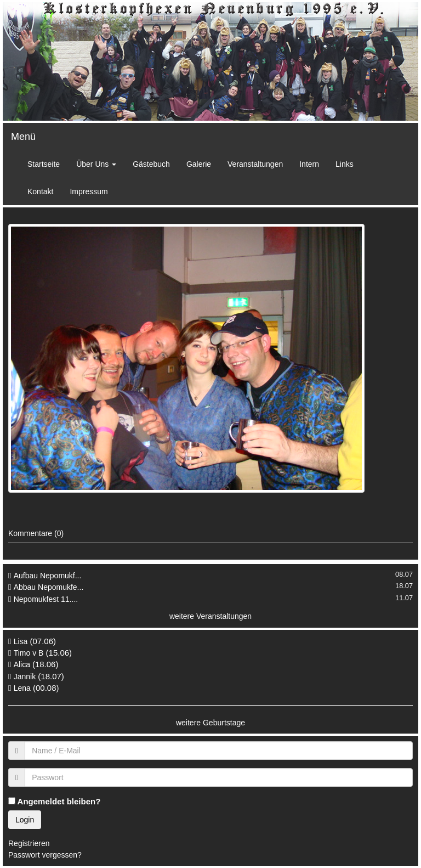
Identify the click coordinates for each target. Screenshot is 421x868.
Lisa (21, 641)
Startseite (44, 164)
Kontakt (40, 191)
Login (25, 820)
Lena (22, 688)
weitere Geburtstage (210, 723)
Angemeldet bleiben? (54, 801)
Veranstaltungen (255, 164)
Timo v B (29, 653)
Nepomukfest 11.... (46, 599)
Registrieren (29, 843)
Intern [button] (309, 164)
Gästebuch (151, 164)
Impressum (89, 191)
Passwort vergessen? (45, 855)
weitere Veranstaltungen (210, 616)
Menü (23, 137)
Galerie (199, 164)
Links (345, 164)
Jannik (25, 677)
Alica (23, 664)
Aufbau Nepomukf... (48, 576)
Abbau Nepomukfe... (49, 587)
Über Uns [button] (96, 164)
